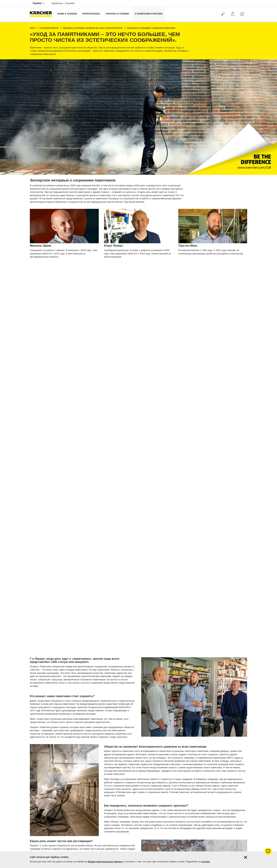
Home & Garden (67, 14)
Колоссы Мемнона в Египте (165, 538)
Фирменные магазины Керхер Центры (48, 839)
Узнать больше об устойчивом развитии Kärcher (67, 746)
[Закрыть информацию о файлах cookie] (246, 857)
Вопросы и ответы (39, 848)
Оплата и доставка (39, 770)
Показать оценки (205, 787)
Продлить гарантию (39, 779)
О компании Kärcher (149, 14)
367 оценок (202, 783)
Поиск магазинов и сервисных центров (49, 843)
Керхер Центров (167, 795)
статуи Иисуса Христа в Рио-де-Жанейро (172, 587)
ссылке (206, 862)
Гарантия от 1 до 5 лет (41, 774)
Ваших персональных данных (105, 862)
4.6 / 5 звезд (203, 779)
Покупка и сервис (118, 14)
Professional (91, 14)
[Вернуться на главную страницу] (42, 14)
